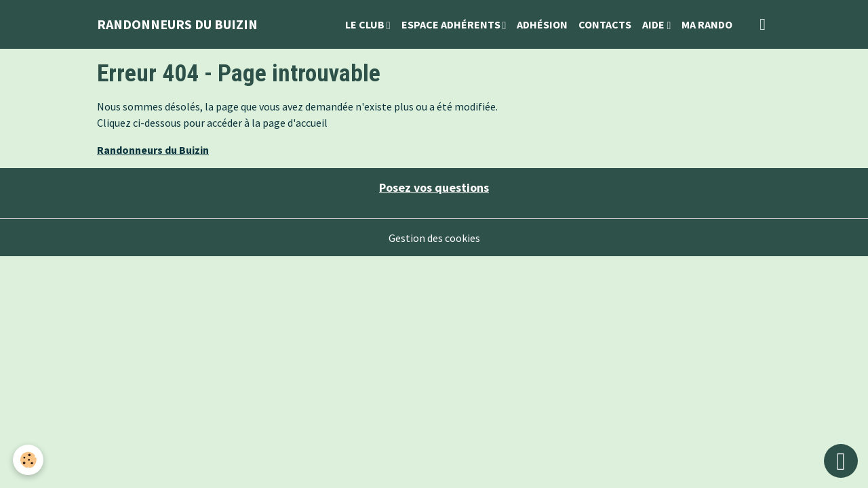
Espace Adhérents (452, 24)
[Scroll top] (841, 461)
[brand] (177, 24)
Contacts (605, 24)
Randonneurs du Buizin (153, 150)
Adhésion (542, 24)
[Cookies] (29, 460)
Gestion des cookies (434, 238)
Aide (654, 24)
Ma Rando (707, 24)
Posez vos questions (434, 187)
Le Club (366, 24)
